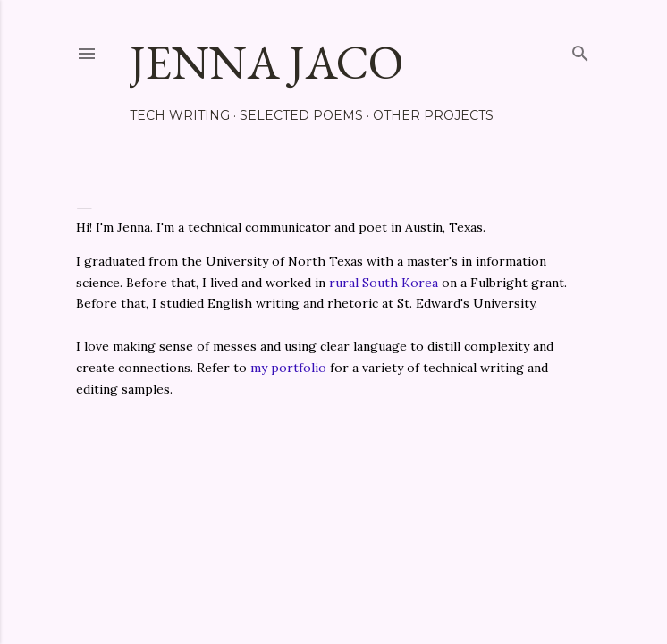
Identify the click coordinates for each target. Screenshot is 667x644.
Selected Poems (301, 115)
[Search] (580, 50)
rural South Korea (384, 283)
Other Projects (433, 115)
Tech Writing (180, 115)
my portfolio (288, 368)
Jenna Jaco (266, 62)
